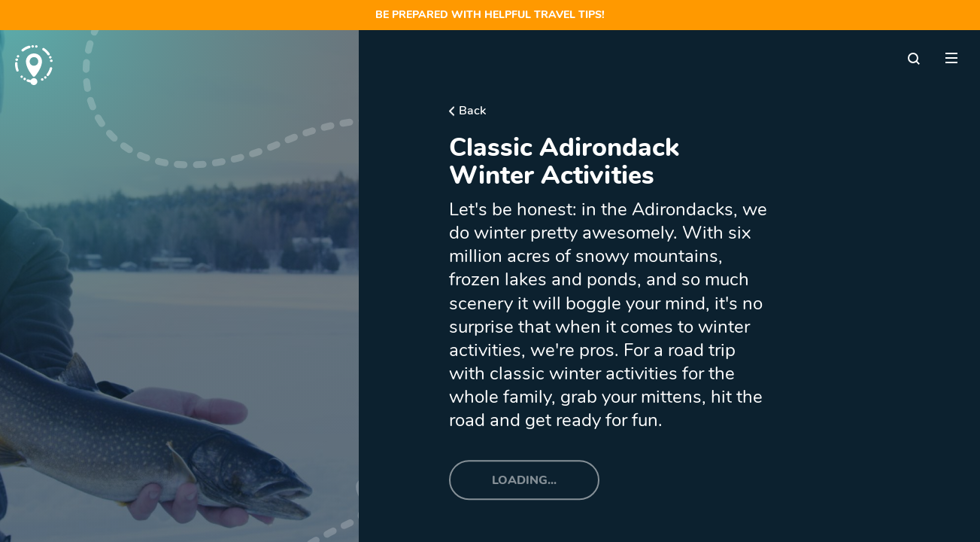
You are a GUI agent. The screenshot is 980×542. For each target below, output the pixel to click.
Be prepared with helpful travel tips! (490, 15)
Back (472, 111)
